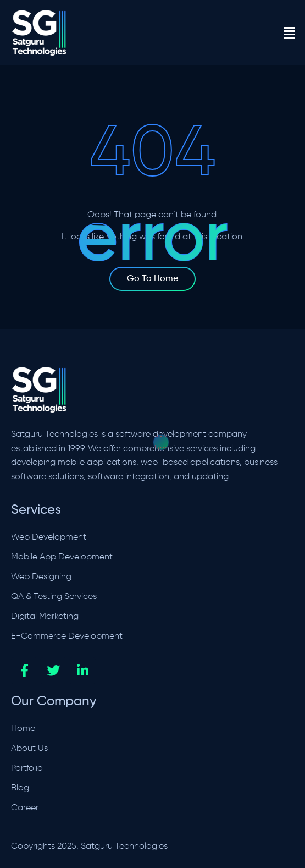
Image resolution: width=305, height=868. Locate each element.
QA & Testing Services (54, 597)
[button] (289, 33)
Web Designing (41, 577)
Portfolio (27, 768)
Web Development (49, 537)
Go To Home (152, 279)
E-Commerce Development (67, 636)
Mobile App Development (62, 557)
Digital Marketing (45, 617)
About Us (29, 749)
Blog (20, 788)
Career (25, 808)
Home (23, 729)
